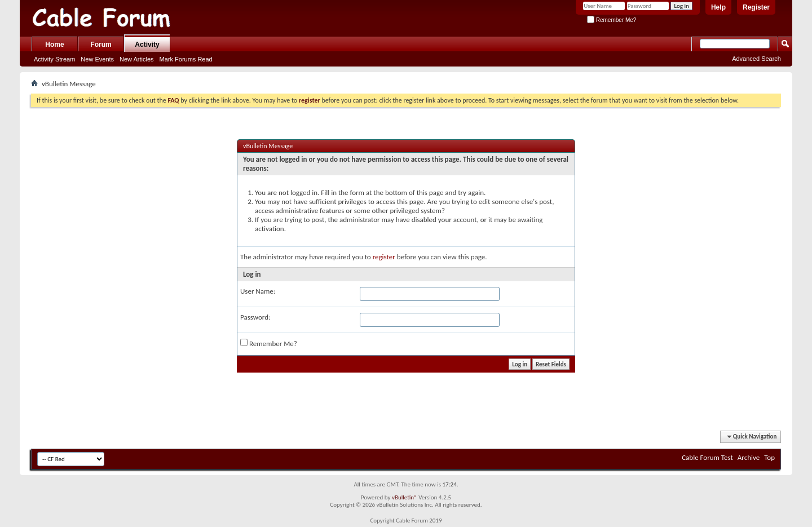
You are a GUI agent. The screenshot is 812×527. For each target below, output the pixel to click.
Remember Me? (612, 20)
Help (718, 7)
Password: (255, 317)
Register (756, 7)
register (384, 257)
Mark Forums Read (186, 59)
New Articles (137, 59)
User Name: (258, 291)
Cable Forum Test (707, 457)
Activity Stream (54, 59)
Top (769, 457)
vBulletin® (405, 497)
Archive (749, 457)
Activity (147, 45)
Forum (101, 45)
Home (54, 45)
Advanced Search (756, 59)
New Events (97, 59)
